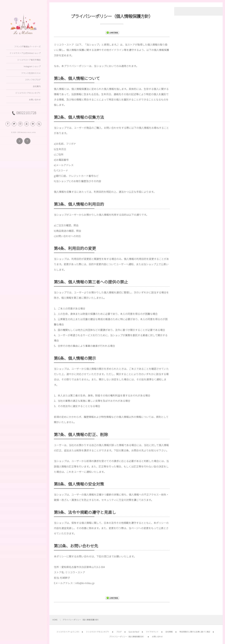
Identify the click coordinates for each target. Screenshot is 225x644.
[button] (39, 126)
